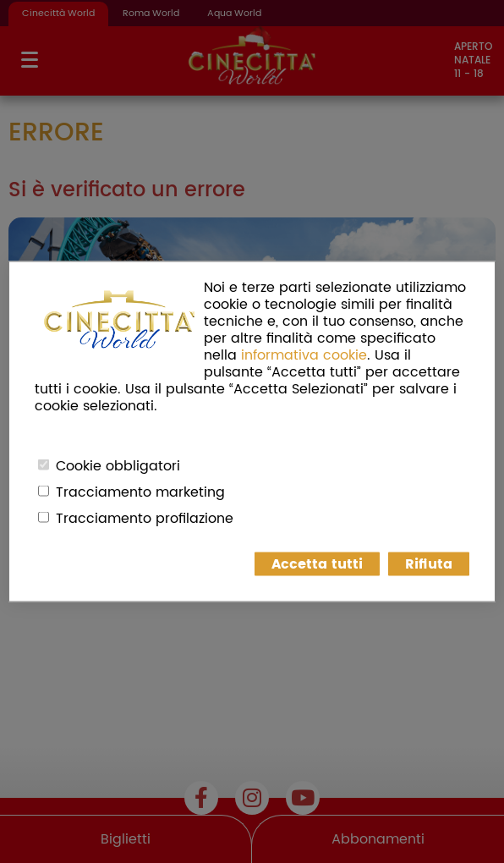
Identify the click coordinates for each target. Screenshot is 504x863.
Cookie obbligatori (118, 466)
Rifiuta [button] (429, 564)
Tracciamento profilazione (145, 519)
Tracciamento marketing (140, 492)
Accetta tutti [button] (317, 564)
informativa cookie (304, 355)
